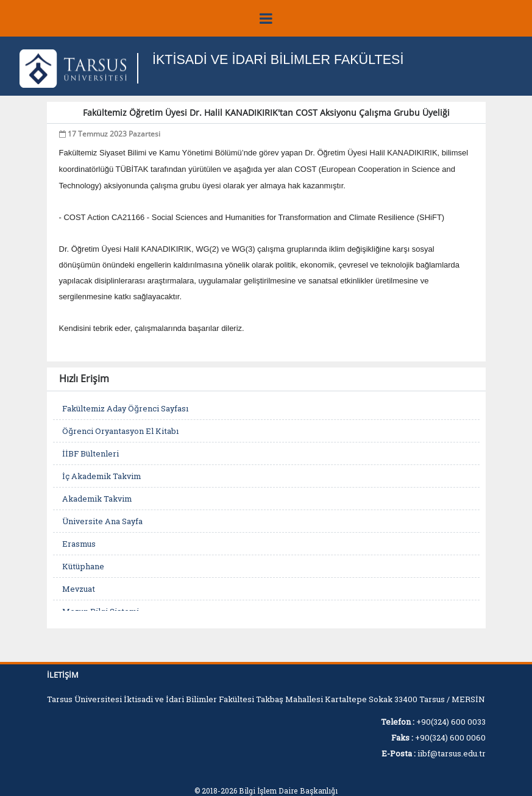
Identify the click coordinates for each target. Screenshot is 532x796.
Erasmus (79, 544)
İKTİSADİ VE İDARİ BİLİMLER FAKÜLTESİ (281, 59)
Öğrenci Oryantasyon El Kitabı (120, 431)
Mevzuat (79, 589)
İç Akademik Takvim (101, 476)
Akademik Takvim (97, 499)
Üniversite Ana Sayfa (102, 521)
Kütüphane (83, 566)
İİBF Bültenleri (90, 453)
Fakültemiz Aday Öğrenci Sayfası (125, 408)
